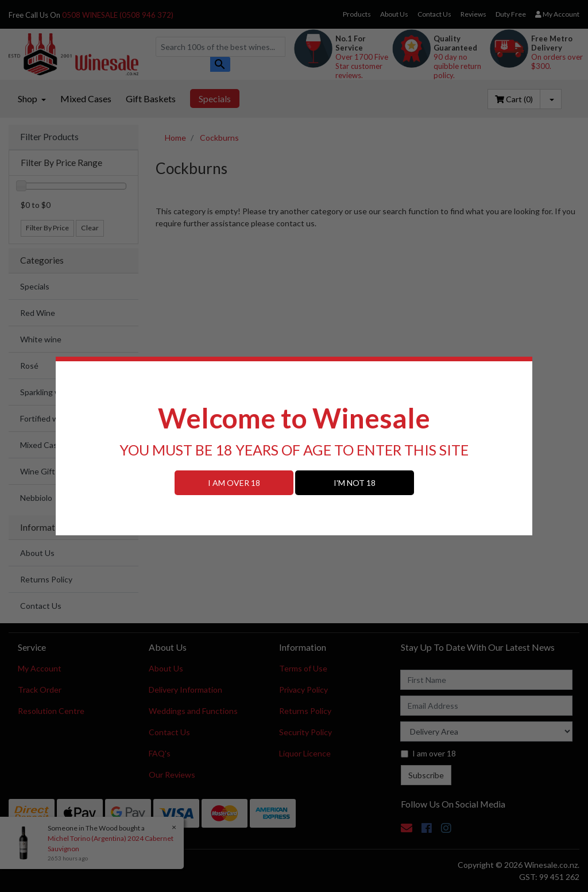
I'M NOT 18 (355, 483)
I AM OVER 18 (234, 483)
